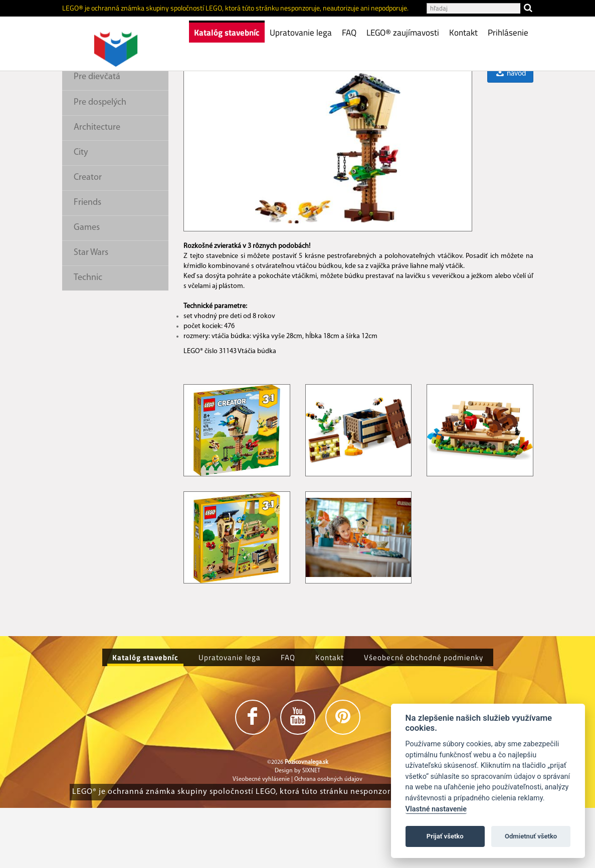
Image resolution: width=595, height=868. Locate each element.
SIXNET (311, 831)
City (81, 213)
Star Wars (91, 313)
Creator (88, 238)
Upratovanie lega (301, 33)
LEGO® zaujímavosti (403, 33)
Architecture (97, 188)
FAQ (349, 33)
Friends (87, 263)
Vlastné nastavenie (436, 809)
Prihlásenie (508, 33)
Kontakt (463, 33)
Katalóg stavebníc (227, 33)
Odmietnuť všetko (531, 836)
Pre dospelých (100, 163)
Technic (88, 338)
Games (87, 288)
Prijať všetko (445, 836)
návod (510, 134)
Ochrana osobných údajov (328, 839)
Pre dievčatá (97, 137)
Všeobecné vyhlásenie (261, 839)
